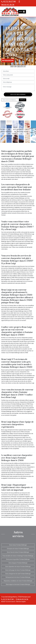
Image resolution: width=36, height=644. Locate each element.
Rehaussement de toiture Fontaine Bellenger (18, 577)
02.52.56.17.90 (9, 2)
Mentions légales (21, 602)
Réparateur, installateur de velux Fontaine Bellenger (18, 581)
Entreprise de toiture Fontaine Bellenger (18, 549)
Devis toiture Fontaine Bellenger (18, 545)
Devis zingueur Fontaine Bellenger (18, 563)
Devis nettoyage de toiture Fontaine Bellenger (18, 570)
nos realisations (8, 61)
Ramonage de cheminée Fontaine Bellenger (18, 584)
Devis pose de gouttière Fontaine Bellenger (18, 559)
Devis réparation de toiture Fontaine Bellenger (18, 567)
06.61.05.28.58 (22, 599)
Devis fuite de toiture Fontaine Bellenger (18, 552)
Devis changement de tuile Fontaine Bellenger (18, 574)
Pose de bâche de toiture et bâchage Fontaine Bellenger (18, 556)
